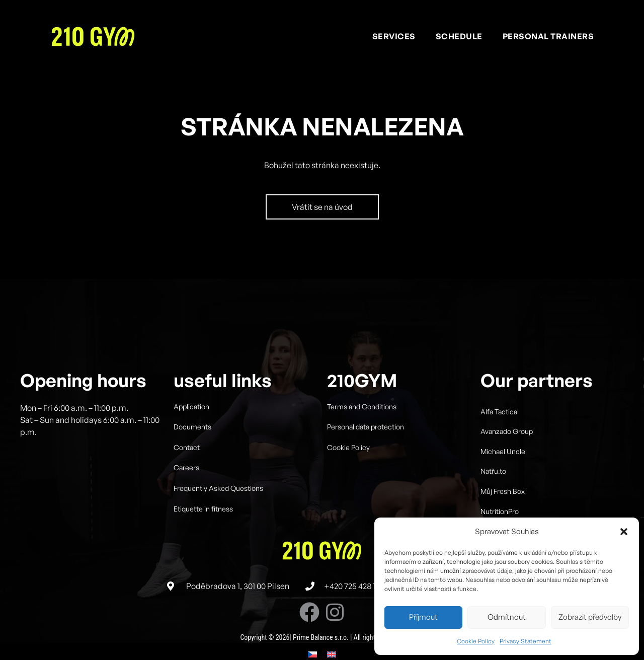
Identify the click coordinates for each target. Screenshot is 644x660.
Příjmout (423, 617)
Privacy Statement (526, 641)
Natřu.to (493, 489)
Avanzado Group (507, 448)
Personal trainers (548, 36)
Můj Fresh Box (503, 508)
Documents (192, 444)
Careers (186, 485)
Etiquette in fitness (203, 526)
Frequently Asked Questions (218, 505)
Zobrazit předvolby (590, 617)
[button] (624, 532)
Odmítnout (507, 617)
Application (191, 424)
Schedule (459, 36)
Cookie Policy (476, 641)
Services (394, 36)
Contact (187, 464)
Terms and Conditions (362, 424)
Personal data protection (366, 444)
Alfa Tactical (500, 429)
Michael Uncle (503, 468)
